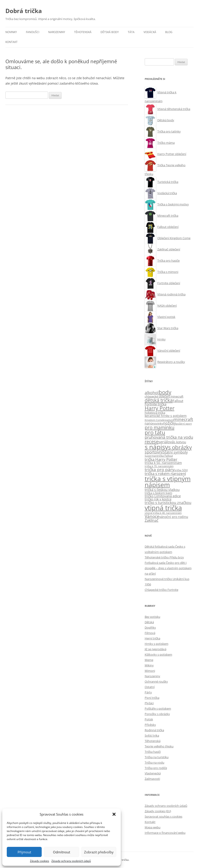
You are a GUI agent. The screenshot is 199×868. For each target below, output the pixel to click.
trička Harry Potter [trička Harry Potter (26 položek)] (161, 459)
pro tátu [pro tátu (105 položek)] (155, 432)
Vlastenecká (153, 773)
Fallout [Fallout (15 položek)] (178, 401)
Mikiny (149, 665)
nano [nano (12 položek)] (149, 423)
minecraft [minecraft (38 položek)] (183, 419)
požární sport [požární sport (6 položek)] (184, 424)
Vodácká (150, 32)
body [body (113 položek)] (165, 392)
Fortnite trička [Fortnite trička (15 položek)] (156, 404)
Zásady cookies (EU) (158, 811)
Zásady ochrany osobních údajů (71, 861)
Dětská (149, 622)
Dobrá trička (24, 11)
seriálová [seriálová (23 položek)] (166, 442)
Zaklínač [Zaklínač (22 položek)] (152, 520)
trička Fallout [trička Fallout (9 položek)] (165, 456)
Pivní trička (152, 698)
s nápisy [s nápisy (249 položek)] (156, 447)
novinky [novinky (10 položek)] (158, 423)
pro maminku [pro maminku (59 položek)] (160, 427)
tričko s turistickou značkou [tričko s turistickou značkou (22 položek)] (168, 503)
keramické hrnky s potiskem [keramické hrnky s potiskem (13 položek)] (166, 416)
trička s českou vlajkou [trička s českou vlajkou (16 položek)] (162, 490)
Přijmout (24, 852)
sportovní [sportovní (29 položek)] (154, 452)
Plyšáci (149, 703)
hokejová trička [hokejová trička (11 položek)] (155, 413)
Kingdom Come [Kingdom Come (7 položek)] (154, 420)
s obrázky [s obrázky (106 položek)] (180, 447)
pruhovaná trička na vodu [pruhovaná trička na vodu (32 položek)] (169, 437)
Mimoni (150, 671)
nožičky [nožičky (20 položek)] (169, 423)
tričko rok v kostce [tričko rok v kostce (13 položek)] (158, 499)
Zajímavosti (152, 779)
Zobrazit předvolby (99, 852)
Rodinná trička (154, 730)
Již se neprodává (156, 649)
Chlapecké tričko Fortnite (161, 590)
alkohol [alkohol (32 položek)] (152, 393)
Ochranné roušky (156, 681)
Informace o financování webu (165, 833)
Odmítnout (62, 852)
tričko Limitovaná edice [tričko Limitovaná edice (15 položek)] (163, 496)
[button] (114, 814)
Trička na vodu (154, 762)
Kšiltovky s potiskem (158, 654)
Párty (148, 692)
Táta (131, 32)
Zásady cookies (40, 861)
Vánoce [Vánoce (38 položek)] (152, 516)
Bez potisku (152, 617)
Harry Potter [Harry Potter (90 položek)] (160, 408)
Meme (149, 660)
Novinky (11, 32)
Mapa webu (153, 827)
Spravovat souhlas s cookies (164, 816)
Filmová (150, 633)
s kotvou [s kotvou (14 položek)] (180, 442)
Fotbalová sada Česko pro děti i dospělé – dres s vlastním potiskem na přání (168, 568)
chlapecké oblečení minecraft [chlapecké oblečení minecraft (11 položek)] (164, 396)
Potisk (149, 719)
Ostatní (150, 687)
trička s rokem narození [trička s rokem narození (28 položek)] (165, 473)
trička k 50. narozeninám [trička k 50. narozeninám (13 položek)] (163, 463)
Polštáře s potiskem (158, 708)
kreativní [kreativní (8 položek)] (168, 420)
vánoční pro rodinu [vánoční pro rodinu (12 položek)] (174, 517)
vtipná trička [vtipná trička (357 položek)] (163, 508)
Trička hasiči (153, 752)
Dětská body (110, 32)
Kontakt (11, 42)
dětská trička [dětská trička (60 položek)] (159, 400)
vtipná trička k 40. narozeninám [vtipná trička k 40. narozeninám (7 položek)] (163, 513)
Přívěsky (150, 725)
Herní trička (152, 638)
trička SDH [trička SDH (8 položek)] (181, 470)
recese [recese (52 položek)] (152, 441)
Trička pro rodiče (156, 768)
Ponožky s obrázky (157, 714)
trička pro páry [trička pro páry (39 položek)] (160, 470)
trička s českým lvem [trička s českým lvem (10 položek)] (158, 493)
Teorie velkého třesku (159, 746)
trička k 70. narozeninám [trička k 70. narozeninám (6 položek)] (159, 466)
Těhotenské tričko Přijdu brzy (164, 557)
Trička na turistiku (157, 757)
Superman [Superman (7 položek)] (151, 456)
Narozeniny (57, 32)
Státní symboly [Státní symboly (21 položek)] (175, 452)
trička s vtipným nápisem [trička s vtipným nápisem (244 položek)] (168, 482)
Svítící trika (152, 735)
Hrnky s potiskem (157, 644)
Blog (169, 32)
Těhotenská (83, 32)
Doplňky (150, 627)
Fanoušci (33, 32)
